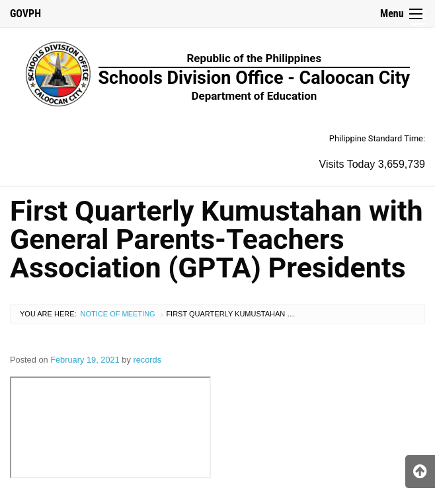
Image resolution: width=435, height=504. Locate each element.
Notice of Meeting (118, 314)
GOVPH (25, 14)
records (147, 360)
